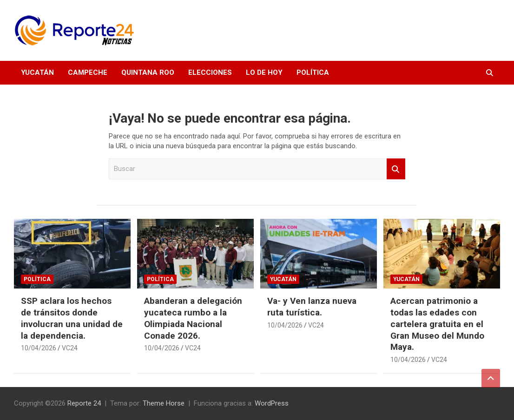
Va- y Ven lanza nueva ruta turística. (312, 307)
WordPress (272, 403)
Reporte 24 (84, 403)
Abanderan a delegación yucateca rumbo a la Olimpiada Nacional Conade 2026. (193, 318)
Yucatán (37, 72)
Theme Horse (164, 403)
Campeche (88, 72)
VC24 (70, 348)
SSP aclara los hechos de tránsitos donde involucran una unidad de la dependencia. (72, 318)
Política (313, 72)
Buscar (396, 169)
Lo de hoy (264, 72)
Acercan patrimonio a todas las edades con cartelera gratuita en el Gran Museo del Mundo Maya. (437, 324)
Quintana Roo (148, 72)
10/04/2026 (39, 348)
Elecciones (210, 72)
